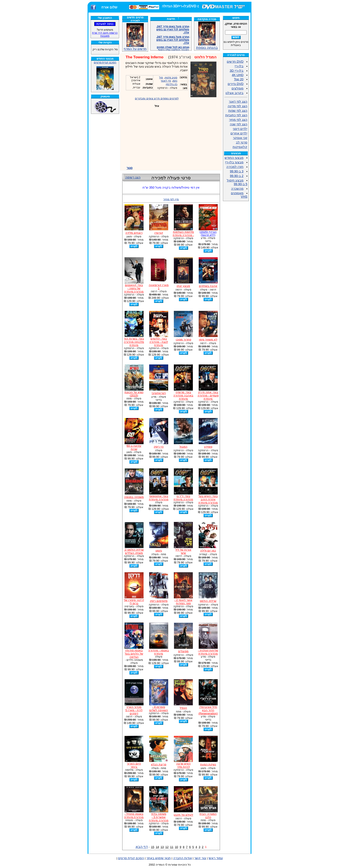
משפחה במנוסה (134, 497)
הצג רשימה (133, 177)
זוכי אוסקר (240, 138)
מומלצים (237, 88)
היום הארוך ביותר (134, 765)
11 (172, 847)
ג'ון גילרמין (172, 84)
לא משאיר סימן (208, 339)
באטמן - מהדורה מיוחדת (159, 652)
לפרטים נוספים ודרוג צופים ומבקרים (157, 98)
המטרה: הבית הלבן (208, 816)
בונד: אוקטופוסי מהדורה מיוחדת (159, 498)
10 (177, 847)
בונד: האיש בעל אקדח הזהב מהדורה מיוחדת (208, 499)
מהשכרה (237, 189)
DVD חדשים (235, 62)
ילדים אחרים (239, 133)
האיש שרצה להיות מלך (183, 765)
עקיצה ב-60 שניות (134, 447)
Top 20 (239, 79)
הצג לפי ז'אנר (238, 102)
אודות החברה (183, 858)
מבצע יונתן (183, 286)
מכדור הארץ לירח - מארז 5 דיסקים (134, 710)
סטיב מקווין (171, 78)
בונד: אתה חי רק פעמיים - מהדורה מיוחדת (208, 395)
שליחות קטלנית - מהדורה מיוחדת (208, 652)
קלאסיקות (240, 147)
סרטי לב (242, 142)
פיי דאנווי (166, 81)
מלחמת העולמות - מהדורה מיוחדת (183, 234)
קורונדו (159, 233)
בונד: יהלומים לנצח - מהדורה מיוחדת (159, 342)
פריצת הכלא (159, 764)
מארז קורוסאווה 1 (159, 287)
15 (153, 847)
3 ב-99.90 (237, 171)
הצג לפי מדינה (237, 106)
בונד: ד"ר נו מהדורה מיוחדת (183, 498)
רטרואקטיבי (159, 393)
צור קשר (200, 858)
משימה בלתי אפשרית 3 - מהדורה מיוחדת (159, 817)
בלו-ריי (239, 66)
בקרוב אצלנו (234, 93)
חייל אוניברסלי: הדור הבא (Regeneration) (208, 710)
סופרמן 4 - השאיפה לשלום (159, 709)
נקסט (159, 551)
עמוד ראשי (216, 858)
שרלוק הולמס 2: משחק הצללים (134, 551)
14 (158, 847)
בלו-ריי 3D (237, 71)
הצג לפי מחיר (238, 120)
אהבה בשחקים (208, 286)
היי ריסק (159, 447)
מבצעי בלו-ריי (234, 162)
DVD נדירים (236, 84)
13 (162, 847)
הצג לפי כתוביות (236, 115)
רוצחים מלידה (134, 233)
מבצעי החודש (234, 158)
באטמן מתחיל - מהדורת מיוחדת (134, 816)
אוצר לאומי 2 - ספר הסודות (183, 602)
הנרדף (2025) (208, 233)
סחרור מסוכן (183, 339)
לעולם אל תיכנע (183, 815)
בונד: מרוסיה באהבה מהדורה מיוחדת (183, 395)
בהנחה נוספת (207, 46)
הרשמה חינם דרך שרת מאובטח (105, 34)
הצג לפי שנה (239, 124)
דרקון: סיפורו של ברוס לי (134, 602)
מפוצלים (183, 651)
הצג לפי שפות (238, 111)
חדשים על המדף (135, 37)
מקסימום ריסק (159, 601)
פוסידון (208, 447)
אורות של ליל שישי (183, 551)
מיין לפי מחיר (171, 199)
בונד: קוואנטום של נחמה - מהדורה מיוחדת (134, 288)
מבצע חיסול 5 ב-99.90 (237, 182)
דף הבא (142, 847)
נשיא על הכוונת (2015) (134, 394)
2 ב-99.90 (237, 176)
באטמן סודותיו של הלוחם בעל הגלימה (134, 654)
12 (167, 847)
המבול (183, 447)
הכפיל (183, 708)
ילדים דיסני (240, 129)
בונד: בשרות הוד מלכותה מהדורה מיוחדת (134, 342)
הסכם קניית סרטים (105, 62)
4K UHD (238, 75)
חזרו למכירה (235, 167)
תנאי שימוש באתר (159, 858)
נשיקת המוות (208, 764)
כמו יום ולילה (208, 551)
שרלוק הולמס (208, 601)
